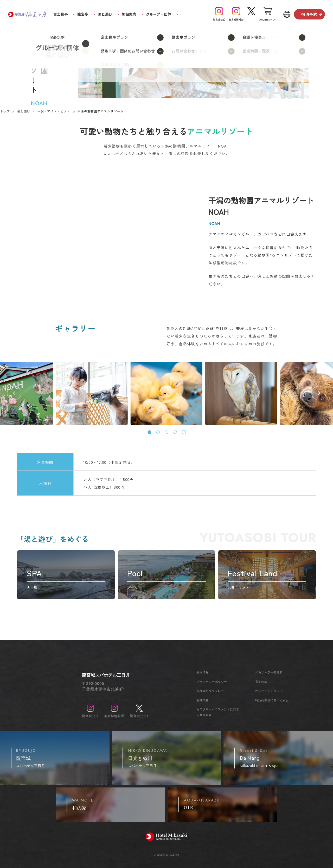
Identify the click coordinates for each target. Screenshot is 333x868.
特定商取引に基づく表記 (272, 700)
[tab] (149, 432)
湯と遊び (24, 111)
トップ (5, 111)
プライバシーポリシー (212, 682)
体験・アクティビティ (54, 111)
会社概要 (203, 700)
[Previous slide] (14, 393)
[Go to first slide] (319, 393)
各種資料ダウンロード (212, 691)
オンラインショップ (269, 691)
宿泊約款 (261, 682)
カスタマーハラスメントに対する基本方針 (218, 712)
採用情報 (203, 672)
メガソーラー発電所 (269, 672)
